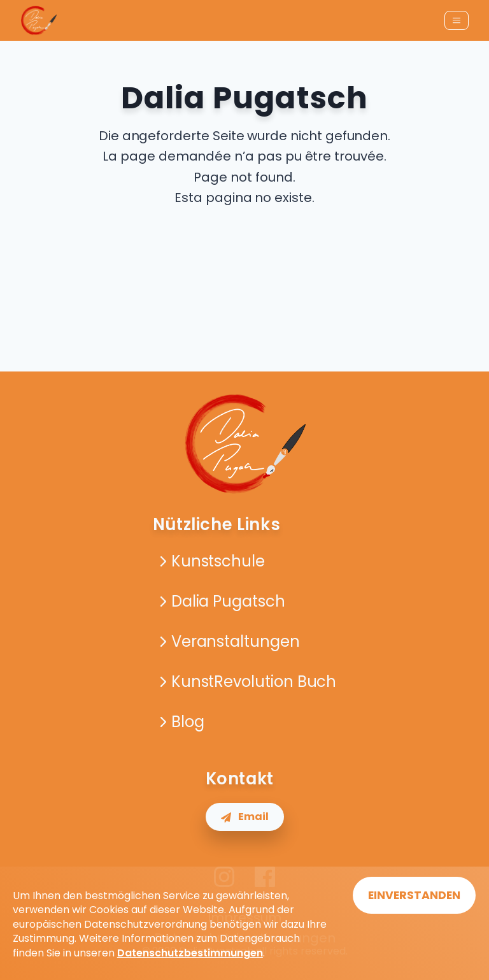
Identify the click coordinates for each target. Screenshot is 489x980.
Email (245, 817)
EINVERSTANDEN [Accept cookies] (414, 895)
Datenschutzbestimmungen (190, 953)
